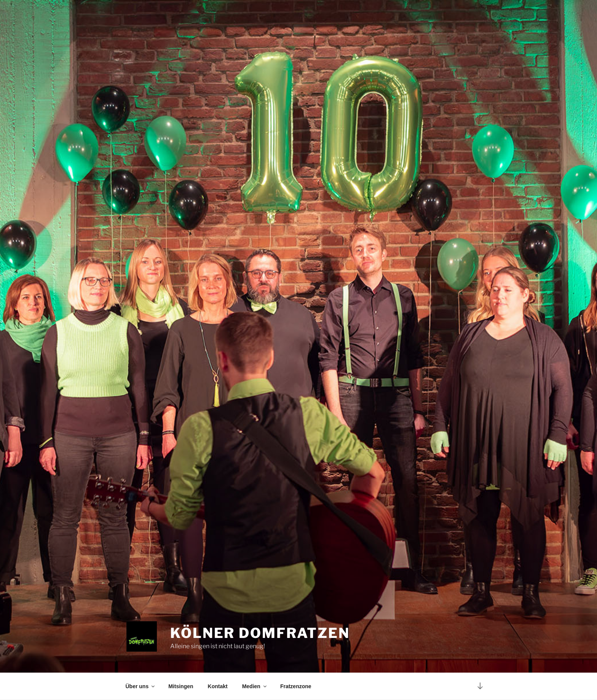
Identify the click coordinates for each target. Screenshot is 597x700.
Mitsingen (181, 686)
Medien (255, 686)
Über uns (141, 686)
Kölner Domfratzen (260, 633)
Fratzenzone (296, 686)
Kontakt (218, 686)
